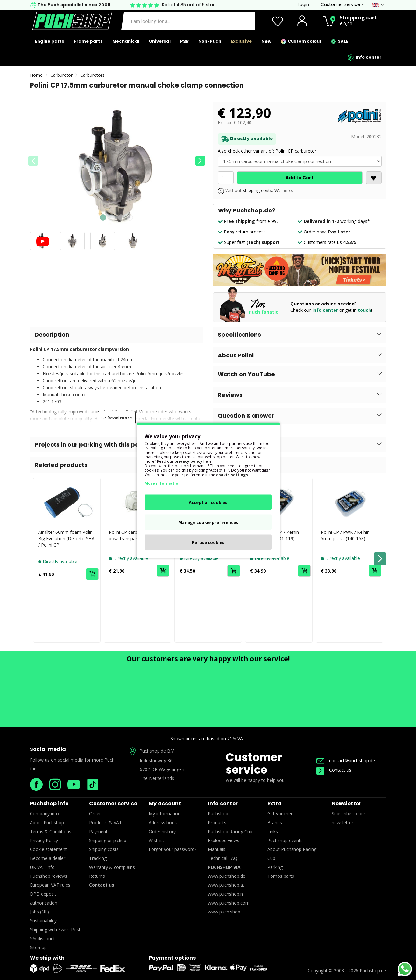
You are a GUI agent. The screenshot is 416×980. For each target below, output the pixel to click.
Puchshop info (49, 803)
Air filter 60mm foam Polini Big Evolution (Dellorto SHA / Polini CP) (66, 538)
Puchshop (218, 814)
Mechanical (126, 41)
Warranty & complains (112, 867)
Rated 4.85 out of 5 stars (189, 5)
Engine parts (50, 41)
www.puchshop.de (227, 876)
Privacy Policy (44, 840)
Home (36, 75)
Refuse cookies (208, 542)
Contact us (334, 770)
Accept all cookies (208, 502)
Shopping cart (358, 17)
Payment (98, 831)
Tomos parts (281, 876)
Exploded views (224, 840)
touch (364, 310)
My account (165, 803)
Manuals (217, 849)
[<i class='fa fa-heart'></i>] (374, 178)
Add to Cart (300, 178)
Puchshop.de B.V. (157, 751)
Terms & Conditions (51, 831)
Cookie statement (48, 849)
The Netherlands (157, 778)
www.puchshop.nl (226, 894)
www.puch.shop (224, 912)
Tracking (98, 858)
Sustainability (43, 921)
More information (163, 483)
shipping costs (257, 190)
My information (165, 814)
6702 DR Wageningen (162, 769)
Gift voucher (280, 814)
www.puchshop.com (229, 903)
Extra (275, 803)
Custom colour (301, 41)
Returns (97, 876)
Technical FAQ (223, 858)
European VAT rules (50, 885)
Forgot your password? (173, 849)
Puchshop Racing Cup (230, 831)
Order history (162, 831)
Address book (163, 823)
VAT (279, 190)
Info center (364, 57)
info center (325, 310)
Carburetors (92, 75)
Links (273, 831)
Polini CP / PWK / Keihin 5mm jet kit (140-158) (345, 535)
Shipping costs (104, 849)
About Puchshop (47, 823)
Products (217, 823)
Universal (160, 41)
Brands (275, 823)
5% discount (42, 938)
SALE (340, 41)
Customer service (254, 763)
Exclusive (241, 41)
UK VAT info (42, 867)
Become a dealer (48, 858)
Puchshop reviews (49, 876)
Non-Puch (210, 41)
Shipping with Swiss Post (55, 930)
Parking (275, 867)
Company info (44, 814)
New (266, 41)
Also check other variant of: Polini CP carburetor (267, 151)
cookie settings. (233, 474)
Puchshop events (285, 840)
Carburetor (61, 75)
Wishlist (156, 840)
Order (95, 814)
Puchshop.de (373, 971)
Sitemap (38, 947)
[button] (200, 161)
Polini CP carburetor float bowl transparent (135, 535)
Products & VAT (106, 823)
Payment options (172, 958)
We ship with (47, 958)
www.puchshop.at (226, 885)
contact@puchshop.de (346, 760)
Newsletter (346, 803)
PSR (184, 41)
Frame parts (88, 41)
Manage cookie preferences (208, 522)
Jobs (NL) (39, 912)
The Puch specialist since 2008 (73, 5)
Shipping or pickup (108, 840)
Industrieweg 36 (156, 760)
